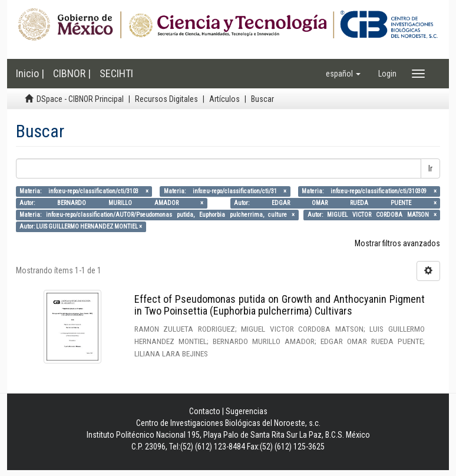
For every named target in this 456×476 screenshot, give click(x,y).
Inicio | (30, 73)
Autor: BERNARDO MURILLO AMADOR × (111, 203)
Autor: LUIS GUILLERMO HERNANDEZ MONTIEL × (81, 227)
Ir (430, 168)
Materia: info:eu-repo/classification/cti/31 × (225, 191)
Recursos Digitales (166, 99)
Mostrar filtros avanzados (397, 243)
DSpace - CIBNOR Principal (80, 99)
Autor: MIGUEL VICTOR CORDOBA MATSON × (372, 215)
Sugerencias (247, 411)
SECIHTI (116, 73)
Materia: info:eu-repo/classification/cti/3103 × (84, 191)
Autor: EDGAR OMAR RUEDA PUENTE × (335, 203)
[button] (343, 74)
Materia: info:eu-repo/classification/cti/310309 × (369, 191)
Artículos (224, 99)
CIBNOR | (72, 73)
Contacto (205, 411)
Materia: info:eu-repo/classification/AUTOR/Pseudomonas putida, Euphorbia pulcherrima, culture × (157, 215)
